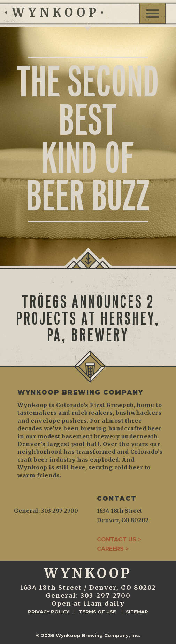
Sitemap (137, 612)
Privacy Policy (48, 612)
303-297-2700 (106, 595)
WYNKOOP (54, 13)
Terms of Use (97, 612)
